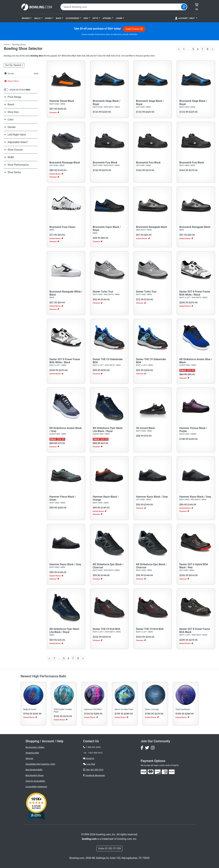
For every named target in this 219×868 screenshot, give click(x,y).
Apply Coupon (134, 29)
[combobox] (121, 7)
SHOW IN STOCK (20, 90)
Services (29, 758)
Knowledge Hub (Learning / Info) (40, 764)
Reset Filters (12, 81)
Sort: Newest (13, 65)
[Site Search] (184, 7)
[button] (27, 18)
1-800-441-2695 (92, 747)
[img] (172, 772)
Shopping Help (32, 753)
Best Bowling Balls (34, 770)
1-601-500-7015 (95, 753)
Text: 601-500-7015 (93, 770)
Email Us (89, 758)
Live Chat (89, 764)
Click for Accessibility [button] (35, 781)
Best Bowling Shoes (35, 775)
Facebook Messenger (94, 775)
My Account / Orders (35, 747)
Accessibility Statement (36, 787)
